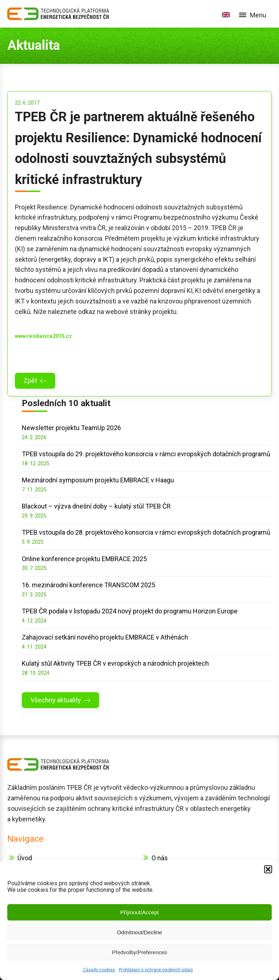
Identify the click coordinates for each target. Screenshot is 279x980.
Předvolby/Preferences (139, 952)
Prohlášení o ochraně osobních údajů (156, 970)
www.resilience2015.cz (43, 336)
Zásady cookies (99, 970)
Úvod (25, 858)
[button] (268, 869)
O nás (160, 858)
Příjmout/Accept (139, 912)
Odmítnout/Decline (139, 932)
